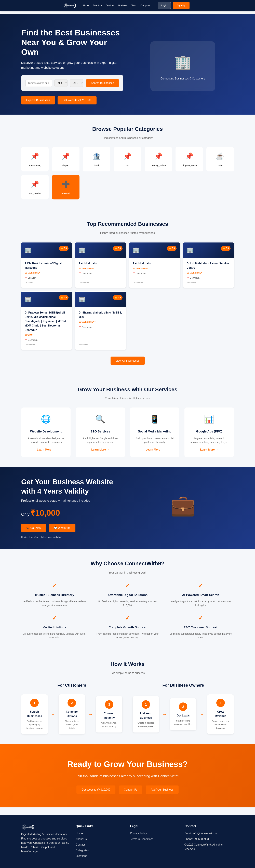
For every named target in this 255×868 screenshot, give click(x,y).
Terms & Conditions (142, 839)
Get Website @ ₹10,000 (77, 100)
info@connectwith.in (205, 833)
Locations (81, 856)
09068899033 (202, 839)
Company (145, 5)
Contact (80, 845)
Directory (97, 5)
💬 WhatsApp (62, 536)
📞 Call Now (34, 536)
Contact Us (131, 798)
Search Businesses (103, 83)
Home (86, 5)
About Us (81, 839)
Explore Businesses (38, 100)
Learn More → (46, 453)
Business (123, 5)
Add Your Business (162, 798)
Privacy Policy (139, 833)
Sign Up (181, 5)
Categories (82, 850)
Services (110, 5)
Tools (134, 5)
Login (164, 5)
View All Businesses (128, 363)
